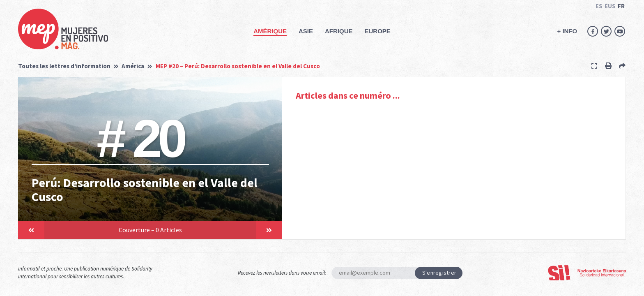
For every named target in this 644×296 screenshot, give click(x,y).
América (133, 66)
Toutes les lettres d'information (64, 66)
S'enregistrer (439, 273)
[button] (31, 230)
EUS (610, 6)
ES (599, 6)
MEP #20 (238, 66)
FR (621, 6)
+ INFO (567, 31)
